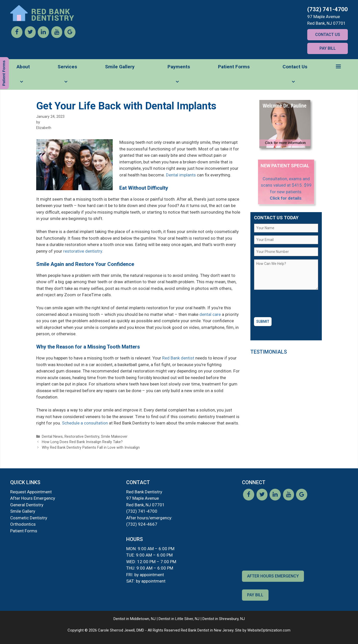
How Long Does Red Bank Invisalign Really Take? (82, 442)
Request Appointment (31, 492)
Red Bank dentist (178, 358)
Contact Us (328, 35)
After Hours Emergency (33, 498)
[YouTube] (57, 36)
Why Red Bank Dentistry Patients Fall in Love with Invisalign (91, 448)
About (23, 77)
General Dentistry (27, 505)
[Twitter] (30, 36)
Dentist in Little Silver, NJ (179, 619)
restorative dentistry (83, 251)
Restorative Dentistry (82, 437)
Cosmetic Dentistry (29, 518)
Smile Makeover (114, 437)
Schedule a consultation (85, 423)
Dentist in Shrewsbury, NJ (224, 619)
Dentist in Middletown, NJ (135, 619)
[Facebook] (17, 36)
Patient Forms (234, 67)
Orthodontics (23, 524)
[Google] (70, 36)
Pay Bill (328, 48)
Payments (179, 77)
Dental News (52, 437)
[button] (338, 67)
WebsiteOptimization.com (269, 630)
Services (67, 77)
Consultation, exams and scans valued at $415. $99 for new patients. (286, 185)
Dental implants (181, 175)
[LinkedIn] (43, 36)
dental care (210, 314)
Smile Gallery (120, 67)
